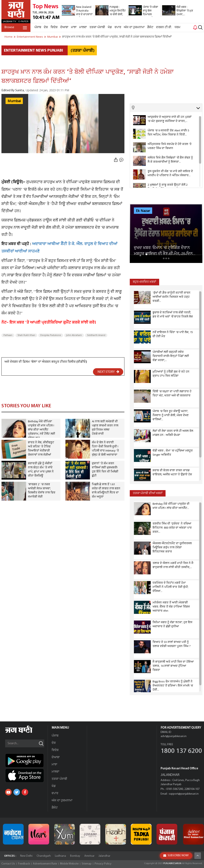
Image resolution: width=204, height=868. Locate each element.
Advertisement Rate (45, 864)
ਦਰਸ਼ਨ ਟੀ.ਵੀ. (164, 27)
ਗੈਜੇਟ (150, 27)
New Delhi (26, 856)
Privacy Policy (103, 864)
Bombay (75, 856)
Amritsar (89, 856)
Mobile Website (69, 864)
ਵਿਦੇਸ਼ (54, 27)
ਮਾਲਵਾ (83, 27)
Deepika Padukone (51, 335)
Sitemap (87, 864)
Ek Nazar (143, 211)
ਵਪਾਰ (118, 27)
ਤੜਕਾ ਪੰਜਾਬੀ (97, 27)
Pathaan (8, 335)
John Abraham (74, 335)
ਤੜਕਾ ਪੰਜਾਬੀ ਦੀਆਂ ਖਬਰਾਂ (148, 493)
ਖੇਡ (110, 27)
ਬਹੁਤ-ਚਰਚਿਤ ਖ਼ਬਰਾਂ (144, 282)
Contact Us (8, 864)
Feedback (24, 864)
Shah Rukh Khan (26, 335)
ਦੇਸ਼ (46, 27)
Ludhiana (60, 856)
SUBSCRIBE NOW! (176, 856)
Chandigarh (44, 856)
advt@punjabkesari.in (174, 736)
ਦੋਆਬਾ (64, 27)
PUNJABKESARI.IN (172, 863)
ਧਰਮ (177, 27)
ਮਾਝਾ (74, 27)
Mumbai (14, 101)
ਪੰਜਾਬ (38, 27)
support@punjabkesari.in (184, 794)
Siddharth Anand (96, 335)
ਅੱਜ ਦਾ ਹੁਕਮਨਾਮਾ (134, 27)
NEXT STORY (108, 372)
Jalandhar (104, 856)
